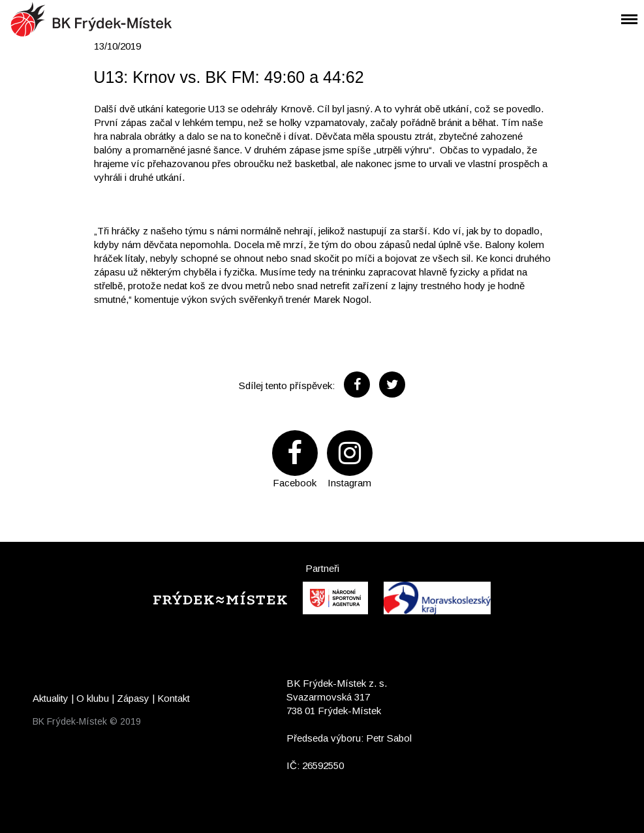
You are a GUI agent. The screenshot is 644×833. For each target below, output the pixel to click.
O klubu (93, 698)
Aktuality (51, 698)
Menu (624, 11)
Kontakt (174, 698)
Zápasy (133, 698)
